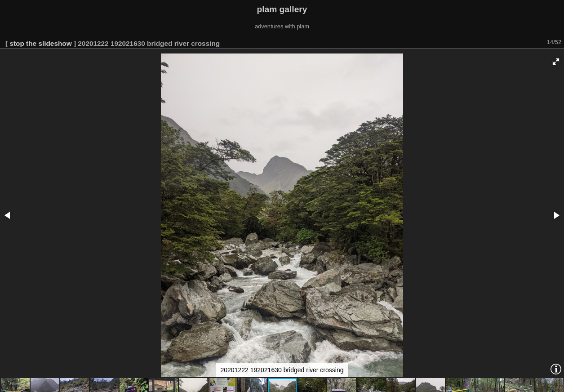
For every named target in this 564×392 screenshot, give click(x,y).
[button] (556, 62)
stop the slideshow (40, 43)
